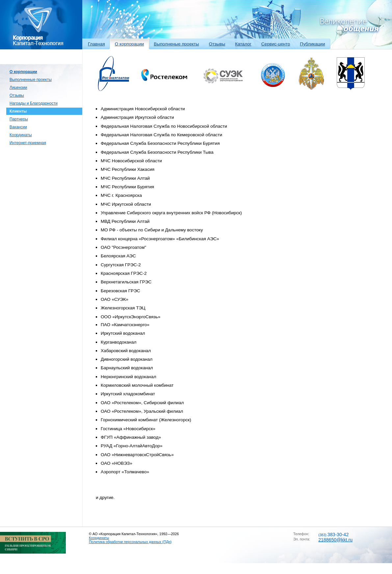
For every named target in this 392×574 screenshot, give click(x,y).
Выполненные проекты (31, 80)
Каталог (243, 44)
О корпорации (130, 44)
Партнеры (19, 119)
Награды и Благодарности (34, 103)
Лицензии (18, 88)
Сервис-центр (276, 44)
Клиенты (18, 111)
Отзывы (217, 44)
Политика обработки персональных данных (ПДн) (130, 542)
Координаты (21, 135)
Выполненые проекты (176, 44)
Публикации (312, 44)
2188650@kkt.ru (335, 540)
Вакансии (18, 127)
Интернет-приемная (28, 143)
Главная (96, 44)
